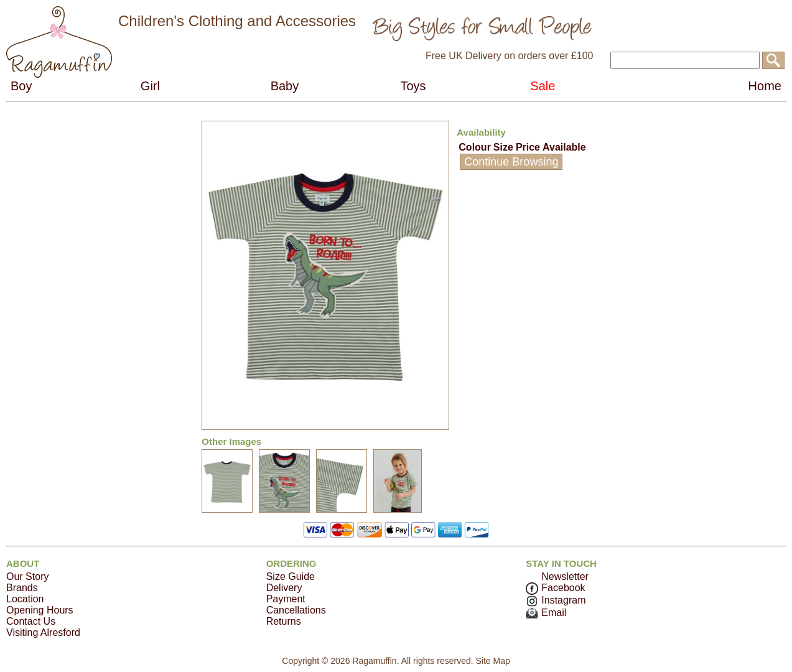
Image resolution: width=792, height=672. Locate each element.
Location (25, 599)
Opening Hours (40, 610)
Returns (284, 621)
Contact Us (31, 621)
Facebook (555, 588)
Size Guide (291, 576)
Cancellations (296, 610)
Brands (22, 588)
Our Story (27, 576)
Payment (286, 599)
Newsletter (565, 576)
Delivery (284, 588)
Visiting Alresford (43, 632)
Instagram (556, 600)
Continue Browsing (511, 162)
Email (546, 613)
